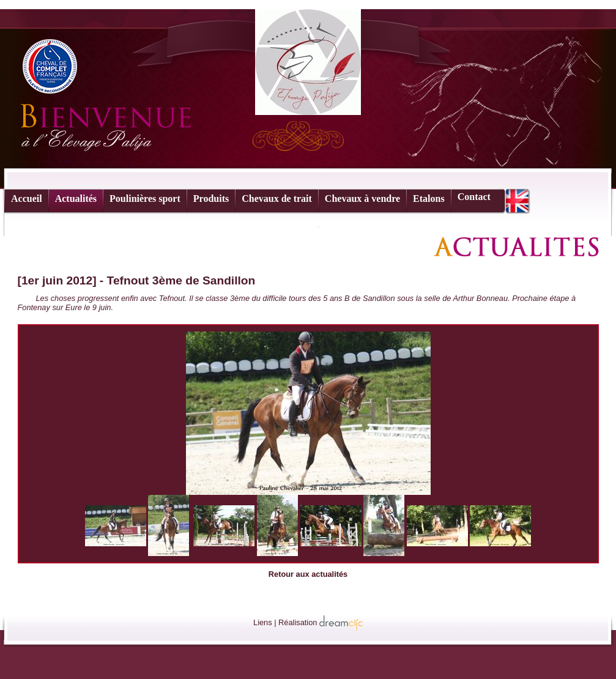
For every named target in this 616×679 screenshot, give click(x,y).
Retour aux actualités (308, 574)
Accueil (27, 199)
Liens (263, 622)
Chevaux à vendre (362, 199)
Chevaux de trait (277, 199)
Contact (474, 197)
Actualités (76, 199)
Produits (211, 199)
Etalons (429, 199)
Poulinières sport (145, 199)
